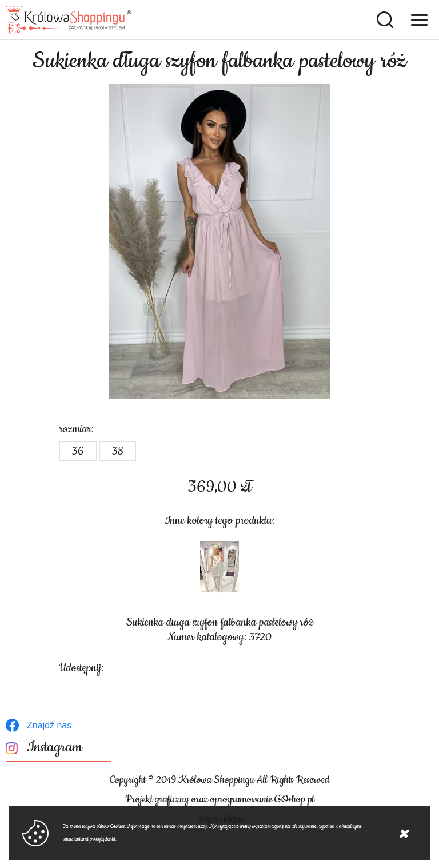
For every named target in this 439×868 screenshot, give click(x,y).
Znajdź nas (49, 725)
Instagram (55, 748)
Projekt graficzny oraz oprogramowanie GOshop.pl (220, 799)
